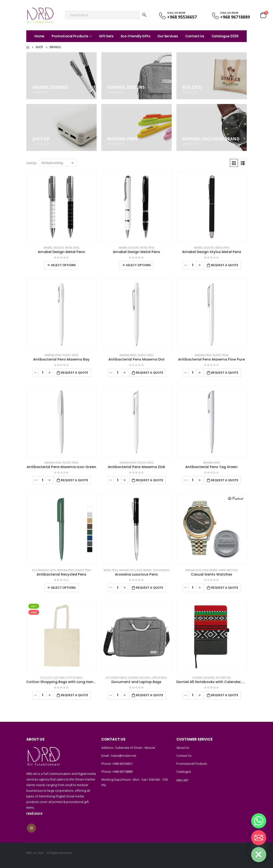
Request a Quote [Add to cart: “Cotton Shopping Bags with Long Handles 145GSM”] (75, 695)
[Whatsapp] (259, 821)
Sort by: (32, 163)
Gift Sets (106, 36)
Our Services (168, 36)
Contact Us (195, 36)
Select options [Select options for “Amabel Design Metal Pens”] (63, 265)
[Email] (259, 838)
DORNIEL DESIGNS (139, 678)
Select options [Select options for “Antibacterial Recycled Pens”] (63, 588)
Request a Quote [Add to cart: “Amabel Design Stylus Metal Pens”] (225, 265)
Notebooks (223, 678)
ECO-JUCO (46, 678)
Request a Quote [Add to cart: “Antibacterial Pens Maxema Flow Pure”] (225, 373)
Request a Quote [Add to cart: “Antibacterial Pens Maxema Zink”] (150, 480)
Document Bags (116, 678)
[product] (61, 207)
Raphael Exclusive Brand (135, 570)
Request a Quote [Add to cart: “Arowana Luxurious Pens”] (150, 588)
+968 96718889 (122, 772)
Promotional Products (70, 36)
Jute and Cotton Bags (68, 678)
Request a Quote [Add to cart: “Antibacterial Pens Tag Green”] (225, 480)
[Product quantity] (193, 265)
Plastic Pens (70, 355)
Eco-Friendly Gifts (136, 36)
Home (39, 36)
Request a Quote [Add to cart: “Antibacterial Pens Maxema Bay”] (75, 373)
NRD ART (182, 780)
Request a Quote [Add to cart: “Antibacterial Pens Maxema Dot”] (150, 373)
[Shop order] (58, 163)
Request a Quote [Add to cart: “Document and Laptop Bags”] (150, 695)
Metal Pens (72, 248)
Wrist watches (228, 570)
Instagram (31, 828)
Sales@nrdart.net (123, 756)
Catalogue (184, 772)
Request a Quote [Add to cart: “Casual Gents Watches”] (225, 588)
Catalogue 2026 (225, 36)
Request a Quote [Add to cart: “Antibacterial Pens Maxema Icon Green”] (75, 480)
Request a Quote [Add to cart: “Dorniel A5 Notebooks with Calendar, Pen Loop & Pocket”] (225, 695)
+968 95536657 (122, 764)
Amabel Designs (54, 248)
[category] (61, 76)
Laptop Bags (159, 678)
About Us (183, 748)
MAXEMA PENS (53, 355)
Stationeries (161, 570)
